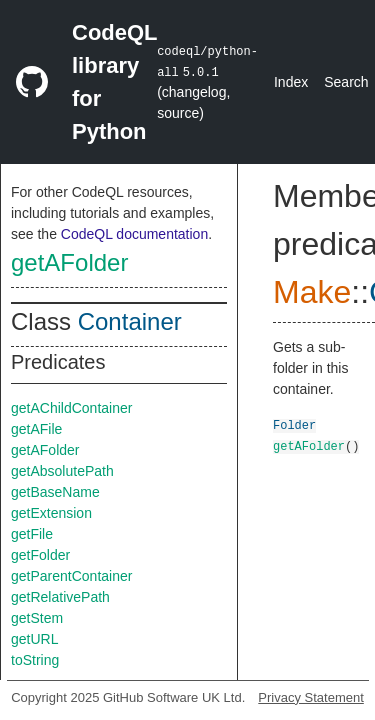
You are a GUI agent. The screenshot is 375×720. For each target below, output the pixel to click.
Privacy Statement (311, 697)
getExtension (51, 513)
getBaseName (55, 492)
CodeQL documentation (134, 234)
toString (35, 660)
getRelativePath (60, 597)
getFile (32, 534)
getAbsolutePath (62, 471)
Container (130, 321)
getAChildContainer (71, 408)
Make (312, 292)
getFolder (40, 555)
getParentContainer (71, 576)
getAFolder (69, 262)
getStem (37, 618)
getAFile (36, 429)
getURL (34, 639)
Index (291, 82)
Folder (294, 424)
